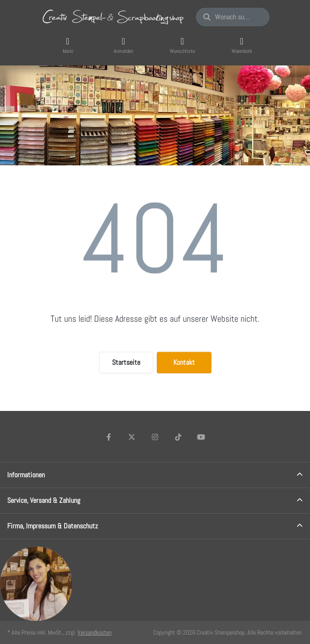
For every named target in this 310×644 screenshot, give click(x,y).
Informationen (26, 475)
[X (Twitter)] (132, 437)
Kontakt (184, 362)
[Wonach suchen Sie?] (233, 17)
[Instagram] (155, 437)
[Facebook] (109, 437)
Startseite (126, 362)
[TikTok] (178, 437)
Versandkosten (95, 632)
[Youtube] (201, 437)
